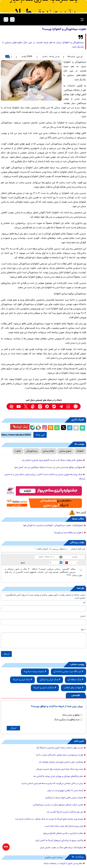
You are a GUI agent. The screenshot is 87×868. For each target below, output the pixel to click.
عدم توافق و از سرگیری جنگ (67, 720)
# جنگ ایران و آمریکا (22, 680)
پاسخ (23, 563)
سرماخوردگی (32, 451)
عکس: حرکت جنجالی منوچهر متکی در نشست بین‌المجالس (58, 805)
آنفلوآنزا (80, 451)
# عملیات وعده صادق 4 (35, 672)
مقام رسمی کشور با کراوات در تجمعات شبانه (63, 864)
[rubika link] (76, 406)
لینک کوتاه (20, 427)
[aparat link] (12, 406)
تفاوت (18, 451)
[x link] (26, 406)
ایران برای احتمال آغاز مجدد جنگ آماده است (64, 826)
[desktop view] (12, 19)
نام (84, 603)
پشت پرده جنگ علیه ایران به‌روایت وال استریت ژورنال (60, 769)
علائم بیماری (48, 451)
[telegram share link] (70, 428)
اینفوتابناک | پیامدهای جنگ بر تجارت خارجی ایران (62, 848)
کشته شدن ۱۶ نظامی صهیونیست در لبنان (65, 791)
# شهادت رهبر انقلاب (74, 688)
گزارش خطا (81, 513)
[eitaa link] (33, 406)
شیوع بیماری (65, 451)
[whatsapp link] (68, 406)
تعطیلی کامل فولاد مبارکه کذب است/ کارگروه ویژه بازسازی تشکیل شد (52, 460)
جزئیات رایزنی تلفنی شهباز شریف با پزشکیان (64, 798)
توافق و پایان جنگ (71, 715)
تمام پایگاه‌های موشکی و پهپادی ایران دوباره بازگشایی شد (58, 776)
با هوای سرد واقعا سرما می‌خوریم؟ (69, 533)
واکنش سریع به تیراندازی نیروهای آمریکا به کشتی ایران (59, 841)
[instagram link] (40, 406)
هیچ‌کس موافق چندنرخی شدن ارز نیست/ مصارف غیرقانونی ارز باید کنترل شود (48, 468)
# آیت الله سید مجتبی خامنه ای (68, 672)
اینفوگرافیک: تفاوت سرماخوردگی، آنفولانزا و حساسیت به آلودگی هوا (53, 526)
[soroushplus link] (47, 406)
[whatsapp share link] (57, 428)
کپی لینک (40, 435)
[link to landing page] (45, 19)
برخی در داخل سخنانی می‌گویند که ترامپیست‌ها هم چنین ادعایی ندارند (52, 784)
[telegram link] (61, 406)
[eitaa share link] (51, 428)
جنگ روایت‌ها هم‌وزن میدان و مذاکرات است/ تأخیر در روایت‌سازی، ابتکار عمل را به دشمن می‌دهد (45, 477)
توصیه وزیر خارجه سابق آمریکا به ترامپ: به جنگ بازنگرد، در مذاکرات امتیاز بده (49, 819)
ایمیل (83, 616)
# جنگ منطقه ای (76, 680)
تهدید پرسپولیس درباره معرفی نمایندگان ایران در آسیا (60, 755)
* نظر (83, 630)
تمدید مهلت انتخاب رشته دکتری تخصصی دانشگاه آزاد (60, 748)
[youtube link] (19, 406)
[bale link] (54, 406)
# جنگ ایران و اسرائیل (50, 680)
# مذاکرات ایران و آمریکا (45, 688)
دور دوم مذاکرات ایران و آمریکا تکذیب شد (65, 812)
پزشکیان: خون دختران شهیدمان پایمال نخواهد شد (61, 762)
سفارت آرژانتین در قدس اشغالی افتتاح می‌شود (63, 833)
